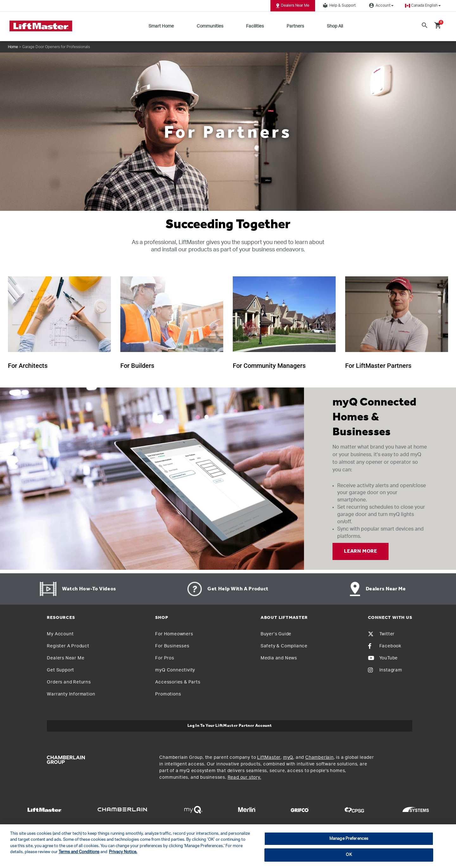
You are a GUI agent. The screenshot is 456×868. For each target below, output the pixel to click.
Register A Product (68, 646)
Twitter (381, 634)
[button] (423, 6)
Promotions (168, 694)
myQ (288, 758)
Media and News (279, 658)
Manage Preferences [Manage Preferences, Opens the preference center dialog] (349, 839)
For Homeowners (174, 634)
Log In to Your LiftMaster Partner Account (230, 726)
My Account (60, 634)
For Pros (165, 658)
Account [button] (380, 5)
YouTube (383, 658)
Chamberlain (320, 758)
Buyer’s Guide (276, 634)
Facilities (255, 26)
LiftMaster (269, 758)
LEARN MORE (361, 551)
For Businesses (172, 646)
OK (349, 855)
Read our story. (244, 777)
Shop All (335, 26)
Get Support (60, 670)
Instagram (385, 670)
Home (13, 47)
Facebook (385, 646)
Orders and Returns (69, 682)
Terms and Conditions (79, 852)
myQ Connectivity (175, 670)
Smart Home (161, 26)
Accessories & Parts (178, 682)
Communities (210, 26)
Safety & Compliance (284, 646)
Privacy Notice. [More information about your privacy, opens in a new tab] (123, 852)
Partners (295, 26)
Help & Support (338, 5)
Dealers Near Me (293, 6)
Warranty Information (71, 694)
